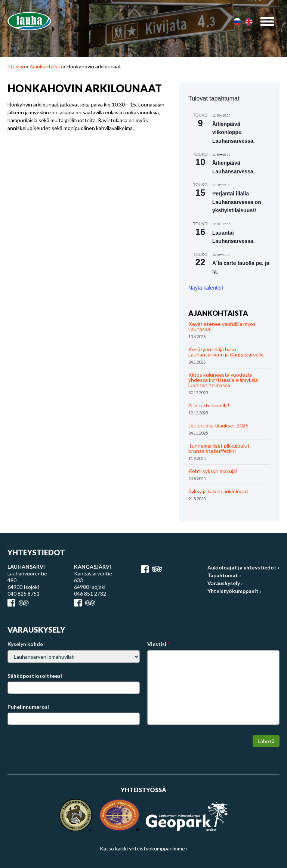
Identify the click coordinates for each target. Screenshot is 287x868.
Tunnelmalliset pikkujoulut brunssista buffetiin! (219, 448)
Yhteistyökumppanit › (234, 591)
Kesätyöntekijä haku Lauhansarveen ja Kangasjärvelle (226, 352)
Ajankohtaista (46, 66)
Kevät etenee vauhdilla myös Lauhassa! (222, 326)
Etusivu (16, 66)
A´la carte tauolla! (209, 405)
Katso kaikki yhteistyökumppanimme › (144, 848)
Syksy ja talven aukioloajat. (219, 491)
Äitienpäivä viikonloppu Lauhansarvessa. (234, 132)
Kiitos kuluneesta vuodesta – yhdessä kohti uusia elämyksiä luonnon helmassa (223, 380)
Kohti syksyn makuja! (213, 471)
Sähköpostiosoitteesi (36, 676)
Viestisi (158, 644)
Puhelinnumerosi (28, 707)
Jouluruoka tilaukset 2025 (218, 425)
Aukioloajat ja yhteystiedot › (243, 567)
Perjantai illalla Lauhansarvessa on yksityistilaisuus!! (237, 202)
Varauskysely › (225, 583)
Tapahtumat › (224, 575)
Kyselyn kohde (27, 644)
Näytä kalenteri (206, 288)
